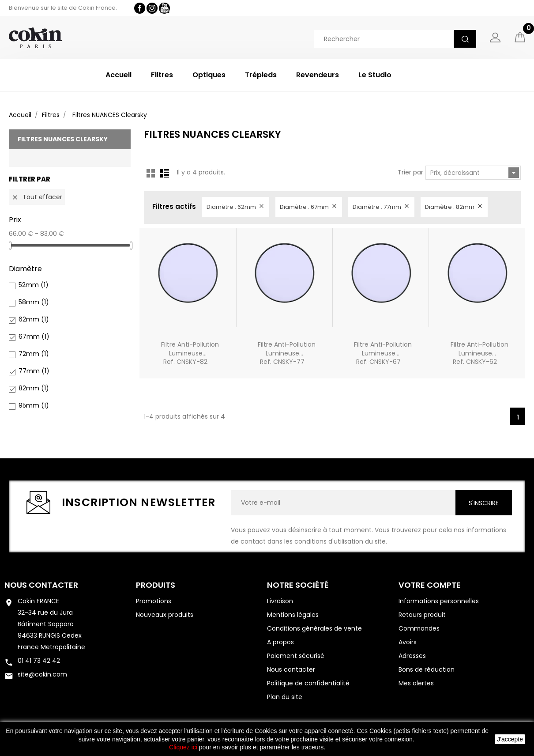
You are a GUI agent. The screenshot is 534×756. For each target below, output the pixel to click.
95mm (34, 405)
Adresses (412, 656)
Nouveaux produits (165, 615)
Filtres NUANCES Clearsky (63, 139)
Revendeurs (318, 75)
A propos (280, 642)
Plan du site (285, 697)
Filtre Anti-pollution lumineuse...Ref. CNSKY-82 (190, 353)
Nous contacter (41, 585)
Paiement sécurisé (296, 656)
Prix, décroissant (475, 173)
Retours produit (422, 615)
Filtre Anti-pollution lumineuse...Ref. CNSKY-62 (479, 353)
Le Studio (375, 75)
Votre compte (430, 585)
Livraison (280, 601)
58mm (34, 302)
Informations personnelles (439, 601)
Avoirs (408, 642)
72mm (34, 354)
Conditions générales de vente (314, 628)
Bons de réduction (427, 669)
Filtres (162, 75)
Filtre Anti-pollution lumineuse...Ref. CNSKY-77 (287, 353)
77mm (34, 371)
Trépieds (261, 75)
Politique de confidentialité (308, 683)
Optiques (209, 75)
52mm (34, 285)
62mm (34, 319)
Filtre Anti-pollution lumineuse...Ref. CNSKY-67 (383, 353)
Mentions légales (293, 615)
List (165, 173)
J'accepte (510, 739)
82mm (34, 388)
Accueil (118, 75)
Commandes (419, 628)
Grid (151, 173)
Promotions (154, 601)
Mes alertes (416, 683)
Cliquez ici (183, 747)
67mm (34, 336)
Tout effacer (37, 197)
